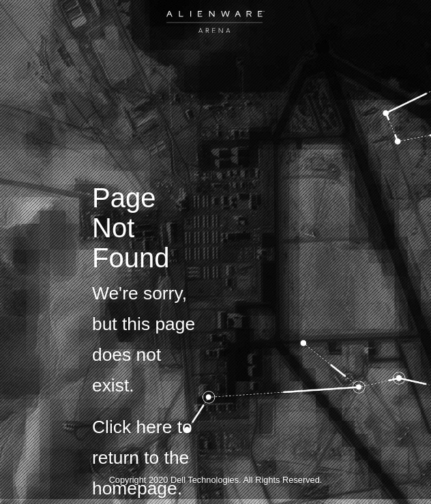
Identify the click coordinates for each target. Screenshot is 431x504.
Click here (132, 427)
